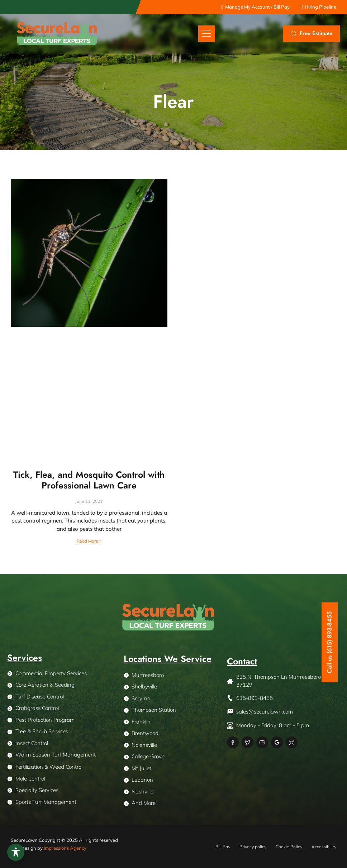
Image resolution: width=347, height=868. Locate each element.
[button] (207, 34)
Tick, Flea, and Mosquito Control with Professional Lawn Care (89, 480)
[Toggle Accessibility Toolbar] (16, 852)
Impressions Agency (65, 848)
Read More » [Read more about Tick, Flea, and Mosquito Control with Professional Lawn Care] (89, 541)
